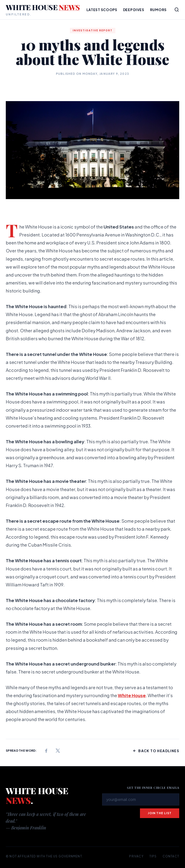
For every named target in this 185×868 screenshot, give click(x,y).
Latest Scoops (102, 10)
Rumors (158, 10)
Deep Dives (134, 10)
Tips (153, 856)
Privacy (136, 856)
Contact (171, 856)
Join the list (160, 813)
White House (132, 695)
